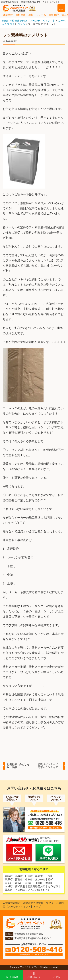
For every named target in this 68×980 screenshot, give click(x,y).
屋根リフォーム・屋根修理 (44, 15)
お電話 (57, 975)
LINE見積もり (11, 975)
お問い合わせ (34, 975)
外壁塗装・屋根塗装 (14, 15)
